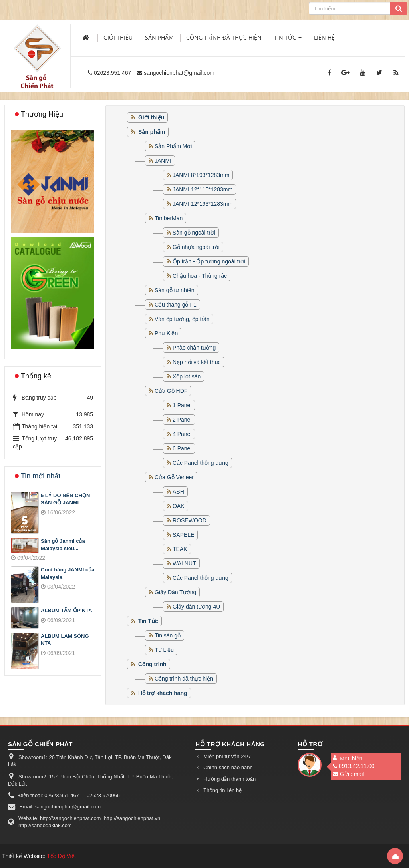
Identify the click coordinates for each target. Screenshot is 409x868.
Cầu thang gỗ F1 (176, 305)
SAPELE (183, 535)
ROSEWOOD (190, 520)
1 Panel (182, 405)
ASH (178, 492)
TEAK (180, 549)
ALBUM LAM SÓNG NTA (65, 640)
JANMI (163, 161)
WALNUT (184, 563)
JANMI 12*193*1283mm (203, 204)
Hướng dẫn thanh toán (229, 779)
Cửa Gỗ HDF (171, 391)
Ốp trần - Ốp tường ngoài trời (209, 261)
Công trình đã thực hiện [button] (224, 37)
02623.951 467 (112, 73)
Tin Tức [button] (288, 40)
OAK (179, 506)
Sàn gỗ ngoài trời (194, 233)
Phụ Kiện (166, 333)
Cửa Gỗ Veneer (174, 477)
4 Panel (182, 434)
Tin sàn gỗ (168, 635)
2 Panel (182, 420)
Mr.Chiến (351, 759)
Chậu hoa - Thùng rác (200, 276)
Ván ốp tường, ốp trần (182, 319)
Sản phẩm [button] (159, 37)
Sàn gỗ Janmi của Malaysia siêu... (63, 545)
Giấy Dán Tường (175, 592)
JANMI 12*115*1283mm (203, 189)
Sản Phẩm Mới (173, 146)
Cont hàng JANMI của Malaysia (68, 573)
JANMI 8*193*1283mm (201, 175)
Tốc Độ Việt (62, 856)
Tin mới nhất (41, 476)
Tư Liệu (164, 650)
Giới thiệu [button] (118, 37)
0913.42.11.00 (354, 766)
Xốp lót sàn (187, 376)
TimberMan (169, 218)
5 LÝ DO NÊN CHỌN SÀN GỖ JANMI (65, 499)
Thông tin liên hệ (222, 790)
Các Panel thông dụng (201, 463)
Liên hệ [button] (324, 37)
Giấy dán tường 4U (196, 607)
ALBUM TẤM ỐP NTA (67, 610)
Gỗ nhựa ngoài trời (196, 247)
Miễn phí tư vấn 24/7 (227, 756)
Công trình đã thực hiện (184, 679)
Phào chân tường (194, 348)
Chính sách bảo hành (228, 767)
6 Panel (182, 448)
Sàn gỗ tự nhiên (175, 290)
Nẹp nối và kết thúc (197, 362)
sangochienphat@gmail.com (179, 73)
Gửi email (348, 774)
